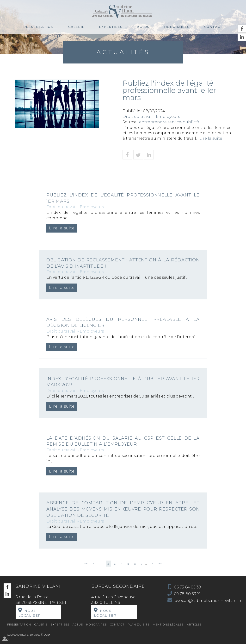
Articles (194, 625)
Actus (143, 27)
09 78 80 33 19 (187, 594)
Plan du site (139, 625)
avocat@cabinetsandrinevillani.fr (208, 601)
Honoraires (177, 27)
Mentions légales (168, 625)
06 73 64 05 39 (187, 587)
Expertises (111, 27)
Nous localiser (30, 613)
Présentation (38, 27)
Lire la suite (211, 138)
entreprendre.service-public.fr (169, 122)
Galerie (76, 27)
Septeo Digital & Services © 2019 (28, 635)
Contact (213, 27)
